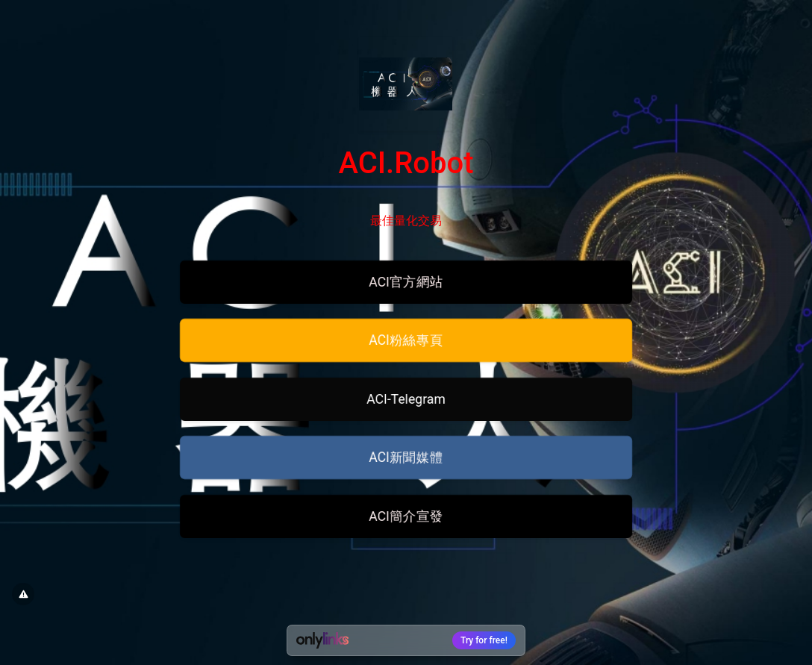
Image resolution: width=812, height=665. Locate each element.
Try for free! (484, 640)
